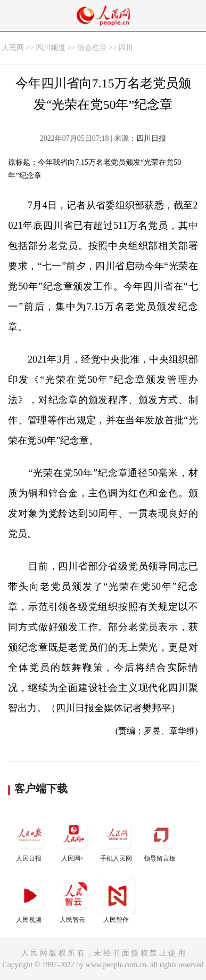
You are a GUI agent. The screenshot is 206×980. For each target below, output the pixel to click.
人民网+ (73, 839)
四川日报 (151, 138)
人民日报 (30, 839)
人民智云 (73, 900)
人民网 (13, 48)
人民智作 (117, 900)
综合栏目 (92, 48)
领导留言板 (161, 839)
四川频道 (51, 48)
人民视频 (30, 900)
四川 (126, 48)
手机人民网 (117, 839)
